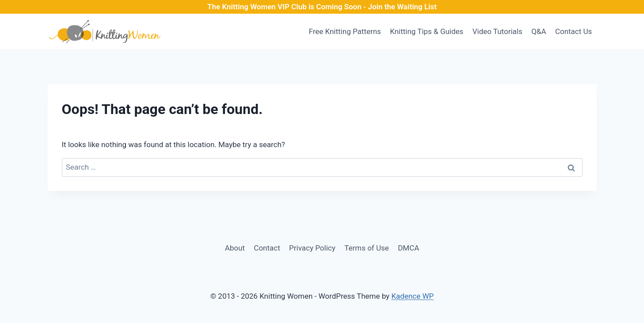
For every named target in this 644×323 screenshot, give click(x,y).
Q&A (539, 31)
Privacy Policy (312, 248)
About (235, 248)
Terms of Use (367, 248)
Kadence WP (412, 296)
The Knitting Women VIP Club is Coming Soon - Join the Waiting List (322, 7)
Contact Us (574, 31)
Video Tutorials (497, 31)
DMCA (408, 248)
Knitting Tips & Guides (427, 31)
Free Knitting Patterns (345, 31)
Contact (267, 248)
